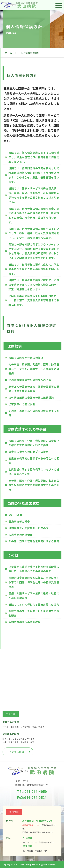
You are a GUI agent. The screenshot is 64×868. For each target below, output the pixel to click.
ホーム (9, 53)
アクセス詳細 (17, 752)
